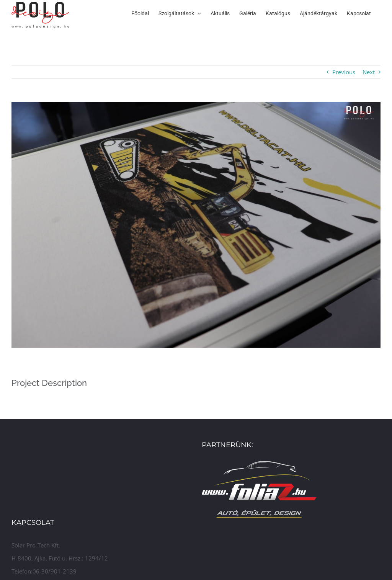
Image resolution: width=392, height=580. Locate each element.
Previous (344, 72)
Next (369, 72)
